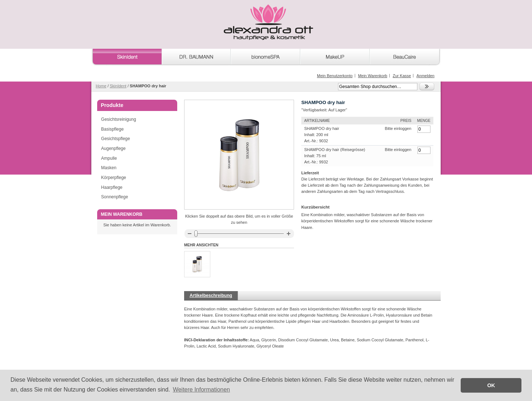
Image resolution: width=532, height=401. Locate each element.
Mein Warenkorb (373, 76)
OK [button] (491, 385)
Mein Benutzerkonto (335, 76)
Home (101, 86)
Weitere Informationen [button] (201, 390)
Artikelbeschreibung (211, 295)
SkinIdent (118, 86)
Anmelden (425, 76)
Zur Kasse (402, 76)
